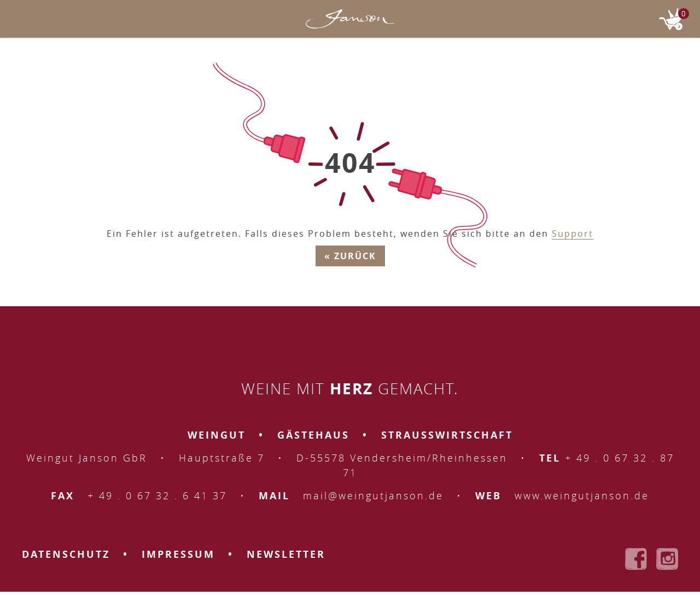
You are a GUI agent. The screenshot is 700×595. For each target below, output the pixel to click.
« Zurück (350, 256)
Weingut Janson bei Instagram (667, 559)
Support (573, 234)
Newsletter (286, 554)
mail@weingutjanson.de (373, 495)
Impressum (178, 554)
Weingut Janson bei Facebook (636, 559)
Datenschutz (66, 554)
